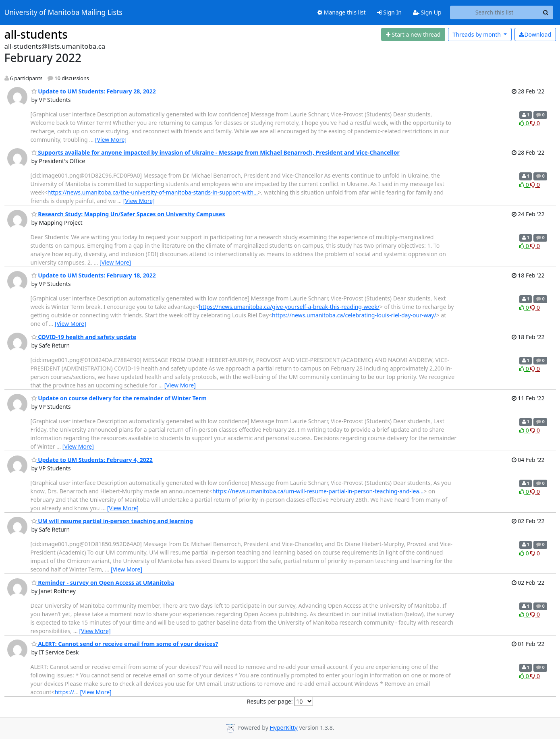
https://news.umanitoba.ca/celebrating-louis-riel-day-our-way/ (354, 315)
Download (535, 34)
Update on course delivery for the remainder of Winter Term (119, 398)
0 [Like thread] (525, 123)
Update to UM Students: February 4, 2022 (92, 460)
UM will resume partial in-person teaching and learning (112, 521)
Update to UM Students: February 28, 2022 (94, 91)
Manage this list (342, 12)
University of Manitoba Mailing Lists (63, 12)
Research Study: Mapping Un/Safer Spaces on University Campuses (128, 214)
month (477, 34)
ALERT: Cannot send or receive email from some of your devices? (125, 644)
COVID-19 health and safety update (84, 337)
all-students (36, 34)
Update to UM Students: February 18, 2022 (94, 275)
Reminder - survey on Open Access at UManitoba (103, 583)
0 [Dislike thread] (535, 123)
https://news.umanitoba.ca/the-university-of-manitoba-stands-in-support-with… (153, 192)
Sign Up (427, 12)
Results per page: (270, 701)
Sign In (389, 12)
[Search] (546, 12)
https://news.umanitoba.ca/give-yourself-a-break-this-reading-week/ (289, 307)
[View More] (111, 140)
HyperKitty (283, 728)
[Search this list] (495, 12)
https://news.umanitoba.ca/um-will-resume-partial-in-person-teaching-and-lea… (318, 491)
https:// (64, 692)
